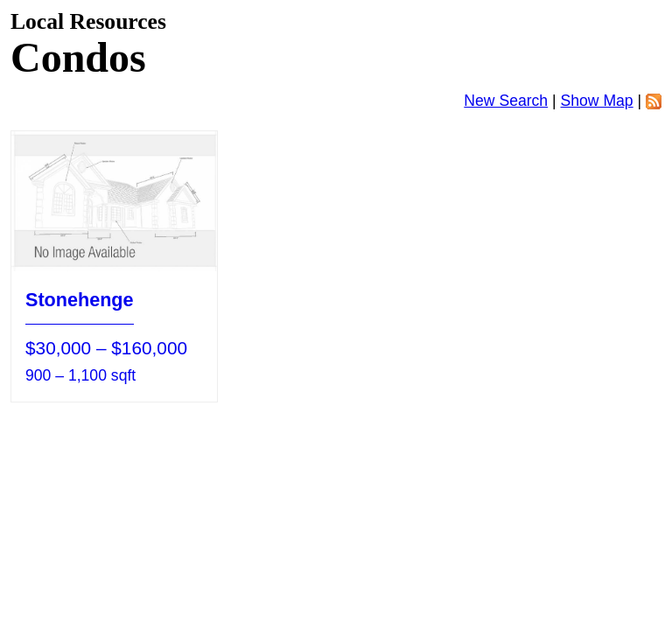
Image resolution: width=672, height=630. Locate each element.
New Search (506, 101)
